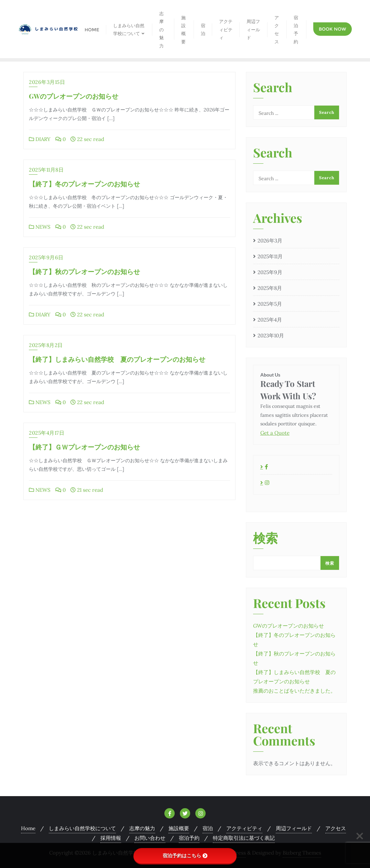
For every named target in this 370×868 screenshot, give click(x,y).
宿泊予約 (189, 838)
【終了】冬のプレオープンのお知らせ (84, 184)
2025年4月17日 (47, 433)
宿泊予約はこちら (185, 856)
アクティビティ (244, 828)
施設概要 (179, 828)
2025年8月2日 (46, 345)
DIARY (40, 139)
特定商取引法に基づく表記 (244, 838)
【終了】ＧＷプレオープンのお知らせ (84, 447)
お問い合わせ (150, 838)
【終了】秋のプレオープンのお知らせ (84, 271)
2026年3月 (270, 241)
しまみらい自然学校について (82, 828)
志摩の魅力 (142, 828)
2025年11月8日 (46, 170)
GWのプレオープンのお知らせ (74, 96)
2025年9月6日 (46, 257)
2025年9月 (270, 272)
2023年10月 (271, 335)
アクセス (336, 828)
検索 (265, 539)
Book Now (333, 29)
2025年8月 (270, 288)
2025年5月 (270, 304)
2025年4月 (270, 320)
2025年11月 (270, 256)
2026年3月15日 (47, 82)
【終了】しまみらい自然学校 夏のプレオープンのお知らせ (117, 359)
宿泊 (208, 828)
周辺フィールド (294, 828)
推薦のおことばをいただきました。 (294, 691)
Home (28, 828)
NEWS (40, 227)
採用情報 (111, 838)
